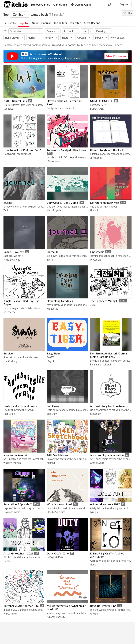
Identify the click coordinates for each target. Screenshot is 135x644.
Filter (128, 13)
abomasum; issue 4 (15, 455)
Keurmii (51, 463)
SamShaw (52, 414)
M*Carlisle (95, 260)
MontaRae (52, 309)
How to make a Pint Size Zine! (22, 150)
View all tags (118, 38)
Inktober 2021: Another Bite (21, 606)
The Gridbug (10, 361)
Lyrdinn (94, 512)
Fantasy (49, 38)
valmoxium (96, 158)
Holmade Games (12, 512)
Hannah (94, 210)
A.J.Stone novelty (56, 617)
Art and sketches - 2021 (18, 553)
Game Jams (60, 4)
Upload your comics (64, 45)
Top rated (75, 23)
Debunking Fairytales (60, 301)
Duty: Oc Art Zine (58, 553)
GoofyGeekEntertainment (60, 108)
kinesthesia (97, 252)
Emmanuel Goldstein (101, 364)
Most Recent (92, 23)
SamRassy (9, 109)
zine (85, 31)
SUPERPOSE (97, 109)
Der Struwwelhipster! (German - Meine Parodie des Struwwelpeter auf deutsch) (110, 357)
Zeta (92, 305)
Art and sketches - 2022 (105, 504)
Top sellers (60, 23)
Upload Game (81, 4)
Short (65, 38)
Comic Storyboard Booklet (106, 150)
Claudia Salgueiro (56, 512)
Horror (32, 38)
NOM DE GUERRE (101, 101)
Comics (51, 31)
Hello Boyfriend (55, 210)
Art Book (69, 31)
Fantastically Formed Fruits (20, 406)
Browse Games (40, 4)
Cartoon (81, 38)
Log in (109, 4)
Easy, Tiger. (54, 353)
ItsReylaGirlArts (55, 557)
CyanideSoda (97, 463)
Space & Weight (14, 252)
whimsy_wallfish (12, 463)
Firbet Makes (10, 614)
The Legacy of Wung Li (104, 301)
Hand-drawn (12, 38)
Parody (99, 38)
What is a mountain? (59, 504)
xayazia (94, 614)
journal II (52, 252)
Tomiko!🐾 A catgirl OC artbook (66, 150)
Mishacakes (53, 161)
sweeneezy (9, 312)
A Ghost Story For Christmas (108, 406)
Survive (8, 353)
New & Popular (41, 23)
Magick (51, 361)
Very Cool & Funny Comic (63, 203)
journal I (9, 203)
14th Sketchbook (57, 455)
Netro (93, 565)
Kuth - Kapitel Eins (15, 101)
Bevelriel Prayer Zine (103, 606)
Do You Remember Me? (104, 203)
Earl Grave (53, 406)
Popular (23, 23)
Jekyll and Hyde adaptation (107, 455)
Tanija (6, 210)
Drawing (101, 31)
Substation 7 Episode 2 (18, 504)
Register (124, 4)
